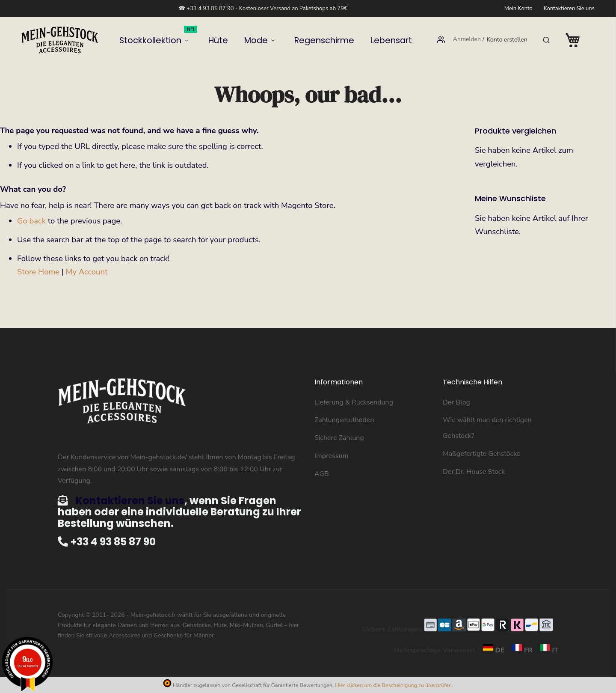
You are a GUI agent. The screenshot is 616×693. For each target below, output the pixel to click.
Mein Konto (518, 9)
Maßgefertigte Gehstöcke (481, 454)
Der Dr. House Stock (474, 472)
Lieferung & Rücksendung (354, 402)
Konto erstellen (507, 40)
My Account (87, 272)
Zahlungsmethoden (344, 420)
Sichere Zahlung (339, 438)
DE (492, 650)
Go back (31, 221)
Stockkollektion (183, 37)
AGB (322, 474)
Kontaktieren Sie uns (569, 9)
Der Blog (456, 402)
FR (521, 650)
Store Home (38, 272)
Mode (258, 40)
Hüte (229, 40)
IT (546, 650)
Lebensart (362, 40)
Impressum (331, 456)
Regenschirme (312, 40)
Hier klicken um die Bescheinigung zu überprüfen (393, 685)
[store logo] (60, 40)
